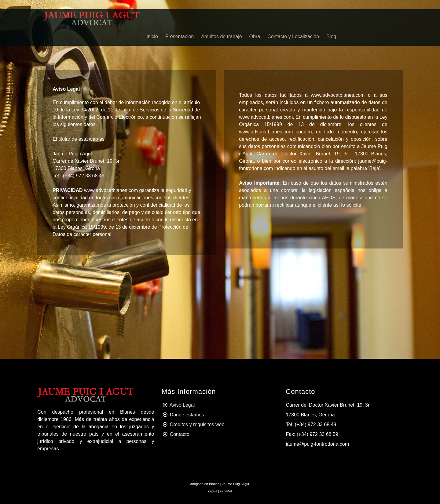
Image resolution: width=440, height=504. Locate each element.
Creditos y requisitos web (197, 424)
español (226, 491)
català (213, 491)
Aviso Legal (182, 405)
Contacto (180, 434)
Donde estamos (187, 415)
